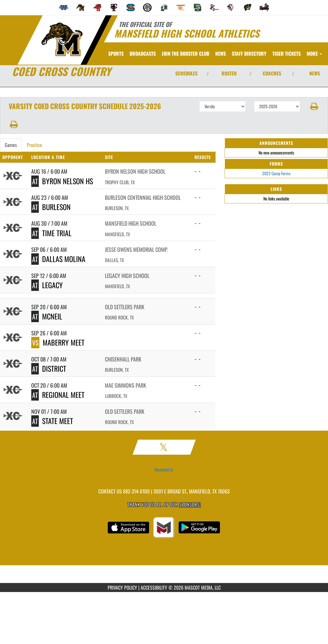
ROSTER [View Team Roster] (229, 73)
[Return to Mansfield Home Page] (62, 39)
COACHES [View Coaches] (272, 73)
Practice (35, 145)
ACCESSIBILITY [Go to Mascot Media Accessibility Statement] (154, 588)
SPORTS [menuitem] (116, 53)
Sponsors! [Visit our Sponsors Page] (190, 504)
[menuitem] (64, 8)
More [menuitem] (314, 53)
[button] (314, 106)
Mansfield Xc (164, 470)
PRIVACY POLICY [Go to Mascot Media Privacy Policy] (122, 588)
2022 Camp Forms (276, 173)
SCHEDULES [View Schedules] (186, 73)
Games (11, 145)
